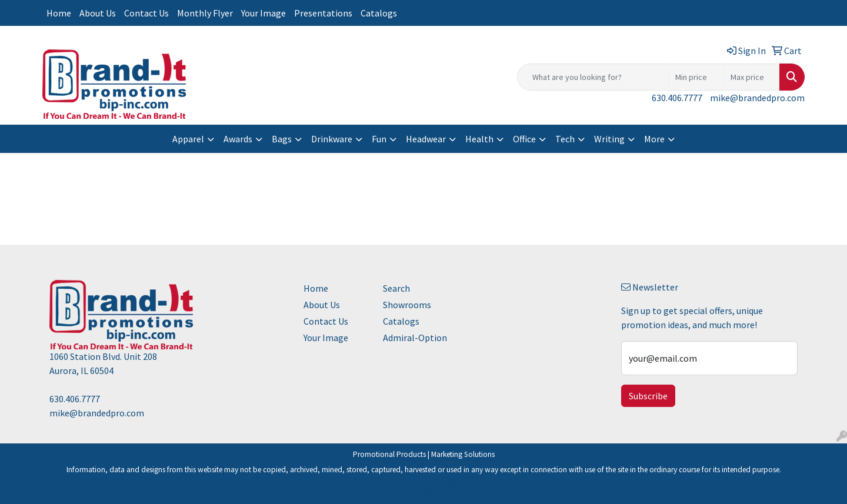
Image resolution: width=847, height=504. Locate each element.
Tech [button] (565, 139)
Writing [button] (609, 139)
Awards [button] (238, 139)
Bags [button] (282, 139)
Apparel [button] (188, 139)
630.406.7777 (677, 98)
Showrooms (407, 305)
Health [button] (479, 139)
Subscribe (648, 396)
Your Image (264, 13)
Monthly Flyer (205, 13)
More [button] (654, 139)
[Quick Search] (593, 77)
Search (396, 288)
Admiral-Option (415, 338)
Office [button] (524, 139)
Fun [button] (379, 139)
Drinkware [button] (332, 139)
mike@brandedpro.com (757, 98)
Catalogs (379, 13)
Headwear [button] (426, 139)
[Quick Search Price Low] (697, 77)
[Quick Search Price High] (752, 77)
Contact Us (146, 13)
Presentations (323, 13)
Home (59, 13)
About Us (98, 13)
